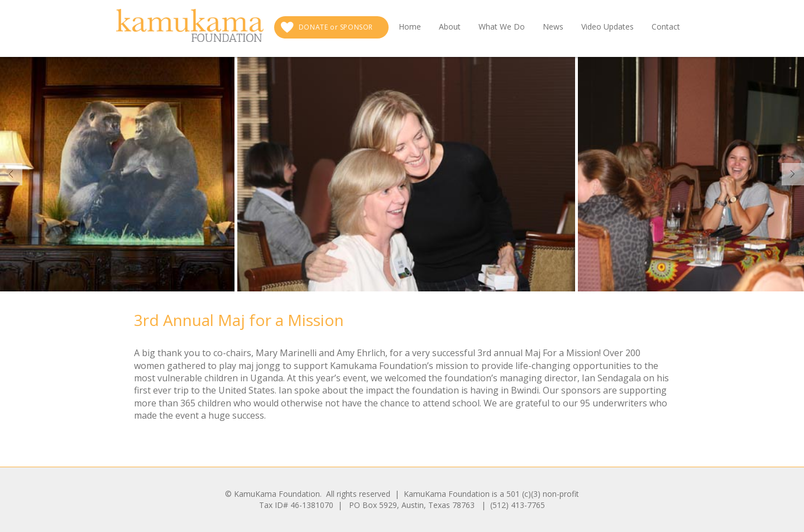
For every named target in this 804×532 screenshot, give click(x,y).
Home (410, 27)
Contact (666, 27)
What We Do (502, 27)
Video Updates (607, 27)
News (553, 27)
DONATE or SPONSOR (336, 27)
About (450, 27)
